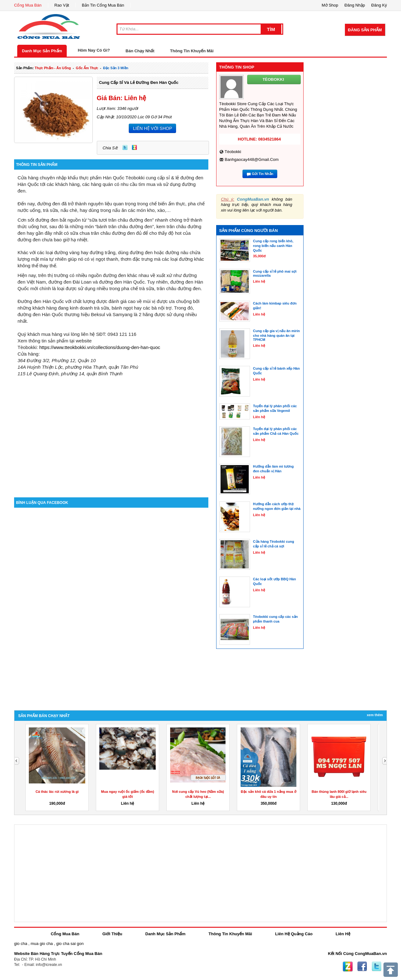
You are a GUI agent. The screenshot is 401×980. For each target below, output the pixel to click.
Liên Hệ (343, 934)
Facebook (362, 967)
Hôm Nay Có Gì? (94, 50)
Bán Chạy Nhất (140, 51)
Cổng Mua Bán (28, 5)
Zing (134, 147)
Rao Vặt (62, 5)
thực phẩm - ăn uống (53, 68)
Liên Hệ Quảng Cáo (294, 934)
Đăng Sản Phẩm (365, 30)
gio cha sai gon (70, 944)
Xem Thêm (375, 715)
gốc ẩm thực (87, 68)
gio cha (21, 944)
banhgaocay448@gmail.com (252, 159)
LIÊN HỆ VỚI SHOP (152, 128)
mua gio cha (42, 944)
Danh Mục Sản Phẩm (42, 51)
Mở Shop (330, 5)
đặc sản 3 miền (116, 68)
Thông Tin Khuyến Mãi (192, 51)
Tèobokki (233, 152)
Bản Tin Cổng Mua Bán (103, 5)
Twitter (125, 147)
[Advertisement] (111, 444)
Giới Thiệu (112, 934)
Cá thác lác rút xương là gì (57, 792)
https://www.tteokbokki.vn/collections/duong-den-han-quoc (100, 347)
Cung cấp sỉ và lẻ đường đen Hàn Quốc (139, 82)
